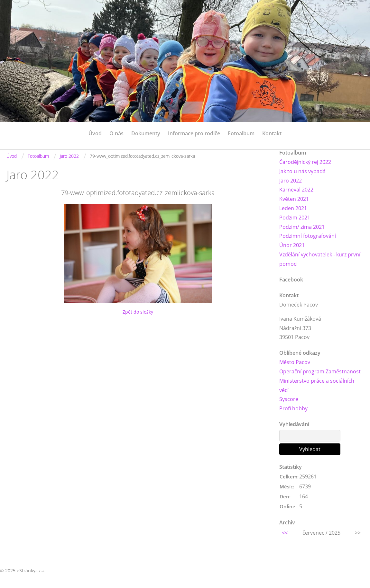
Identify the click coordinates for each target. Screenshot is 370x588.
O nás (116, 133)
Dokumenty (146, 133)
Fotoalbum (241, 133)
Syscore (289, 399)
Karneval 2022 (296, 190)
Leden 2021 (293, 208)
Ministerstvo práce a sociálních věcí (317, 385)
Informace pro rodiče (194, 133)
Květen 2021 (294, 199)
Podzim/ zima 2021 (302, 227)
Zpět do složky (138, 312)
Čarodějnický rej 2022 (305, 162)
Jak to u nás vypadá (302, 171)
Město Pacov (295, 362)
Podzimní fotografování (308, 236)
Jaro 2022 (69, 156)
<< (285, 533)
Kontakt (272, 133)
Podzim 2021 (295, 218)
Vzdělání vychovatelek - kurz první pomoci (320, 259)
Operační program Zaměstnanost (320, 371)
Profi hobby (293, 408)
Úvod (95, 133)
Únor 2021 (292, 245)
